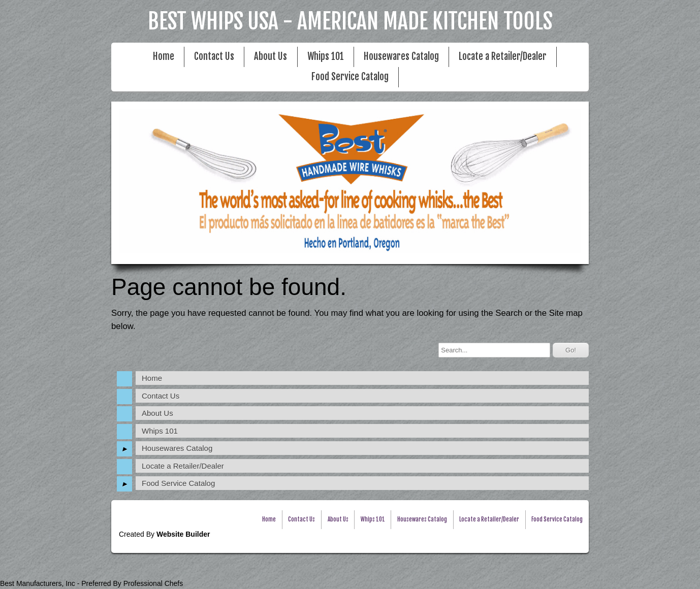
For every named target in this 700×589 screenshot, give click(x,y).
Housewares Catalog (401, 57)
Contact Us (214, 57)
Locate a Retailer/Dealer (503, 57)
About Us (271, 57)
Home (164, 57)
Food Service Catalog (350, 77)
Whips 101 (326, 57)
